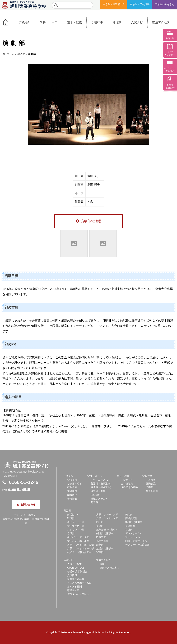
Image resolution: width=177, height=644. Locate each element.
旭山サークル (133, 537)
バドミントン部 (76, 530)
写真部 (100, 552)
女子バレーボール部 (78, 541)
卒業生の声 (73, 590)
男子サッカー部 (76, 522)
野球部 (71, 518)
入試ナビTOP (74, 564)
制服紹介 (72, 495)
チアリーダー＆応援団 (137, 545)
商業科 (94, 502)
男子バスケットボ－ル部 (81, 545)
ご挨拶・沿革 (74, 484)
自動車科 (96, 495)
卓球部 (71, 533)
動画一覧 (170, 38)
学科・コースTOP (100, 480)
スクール (170, 53)
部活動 (117, 22)
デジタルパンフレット (79, 594)
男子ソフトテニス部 (107, 515)
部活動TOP (73, 515)
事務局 (170, 86)
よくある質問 (74, 587)
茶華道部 (130, 526)
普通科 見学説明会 (77, 572)
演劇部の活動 (89, 221)
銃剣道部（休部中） (107, 530)
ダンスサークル (134, 533)
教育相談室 (152, 491)
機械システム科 (99, 499)
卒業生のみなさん (165, 4)
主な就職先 (127, 484)
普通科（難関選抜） (102, 484)
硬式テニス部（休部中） (81, 552)
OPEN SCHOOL (76, 568)
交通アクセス (161, 22)
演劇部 (100, 545)
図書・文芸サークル (136, 541)
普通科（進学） (99, 491)
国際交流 (151, 484)
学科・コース (49, 22)
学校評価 (72, 499)
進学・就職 (74, 22)
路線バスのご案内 (109, 568)
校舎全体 (72, 487)
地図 (102, 564)
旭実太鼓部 (102, 541)
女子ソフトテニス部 (107, 518)
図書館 (150, 487)
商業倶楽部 (131, 518)
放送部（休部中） (106, 549)
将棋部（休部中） (135, 522)
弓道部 (129, 530)
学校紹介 (24, 22)
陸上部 (100, 522)
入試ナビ (137, 22)
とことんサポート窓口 (79, 583)
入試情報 (72, 575)
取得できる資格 (129, 487)
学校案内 (72, 480)
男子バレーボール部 (78, 537)
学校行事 (97, 22)
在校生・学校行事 (140, 4)
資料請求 (170, 70)
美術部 (129, 515)
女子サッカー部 (76, 526)
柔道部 (100, 526)
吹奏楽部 (101, 537)
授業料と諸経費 (76, 579)
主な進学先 (127, 480)
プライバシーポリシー (26, 515)
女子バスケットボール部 (81, 549)
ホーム (10, 54)
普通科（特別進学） (102, 487)
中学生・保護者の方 (114, 4)
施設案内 (72, 491)
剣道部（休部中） (106, 533)
